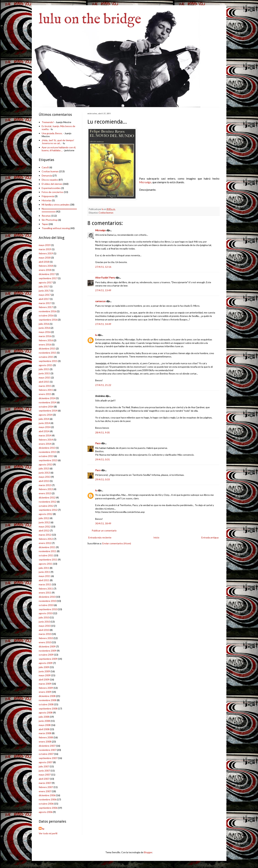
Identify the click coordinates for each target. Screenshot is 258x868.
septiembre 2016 (48, 320)
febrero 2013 (46, 489)
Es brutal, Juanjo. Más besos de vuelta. (58, 128)
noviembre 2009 (48, 651)
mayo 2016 (45, 332)
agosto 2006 (46, 812)
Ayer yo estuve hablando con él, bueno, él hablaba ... (59, 149)
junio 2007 (44, 771)
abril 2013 (44, 481)
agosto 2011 (46, 564)
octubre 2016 (46, 315)
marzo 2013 (45, 485)
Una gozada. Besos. (52, 133)
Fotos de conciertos (53, 192)
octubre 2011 (46, 555)
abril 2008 (44, 729)
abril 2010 (44, 630)
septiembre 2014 (48, 411)
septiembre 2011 (48, 560)
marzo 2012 (45, 535)
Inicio (156, 537)
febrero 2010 (46, 638)
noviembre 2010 (48, 601)
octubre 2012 (46, 506)
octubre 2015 (46, 357)
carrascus (100, 301)
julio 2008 (44, 717)
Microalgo (145, 182)
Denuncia (47, 175)
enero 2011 (45, 593)
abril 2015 (44, 382)
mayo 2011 (45, 576)
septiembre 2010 (48, 609)
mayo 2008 (45, 725)
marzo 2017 (45, 303)
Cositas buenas (106, 213)
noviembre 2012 (48, 502)
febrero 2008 (46, 737)
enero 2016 (45, 344)
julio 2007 (44, 766)
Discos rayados (50, 180)
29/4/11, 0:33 (103, 479)
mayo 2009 (45, 675)
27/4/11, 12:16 (103, 267)
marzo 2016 (45, 336)
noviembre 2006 (48, 799)
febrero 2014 (46, 440)
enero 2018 (45, 270)
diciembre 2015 (47, 348)
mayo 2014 (45, 427)
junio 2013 (44, 473)
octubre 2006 (46, 804)
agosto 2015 (46, 365)
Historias (47, 200)
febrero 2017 (46, 307)
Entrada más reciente (100, 537)
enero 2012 (45, 543)
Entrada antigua (210, 537)
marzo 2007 (45, 783)
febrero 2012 (46, 539)
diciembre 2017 (47, 274)
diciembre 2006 (47, 795)
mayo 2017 (45, 295)
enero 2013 (45, 493)
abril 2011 (44, 580)
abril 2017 (44, 299)
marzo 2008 (45, 733)
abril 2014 (44, 431)
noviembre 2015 (48, 353)
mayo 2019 (45, 245)
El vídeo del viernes (52, 184)
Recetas (46, 216)
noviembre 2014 (48, 402)
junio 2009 (44, 671)
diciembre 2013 (47, 448)
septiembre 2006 (48, 808)
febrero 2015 (46, 390)
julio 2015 (44, 369)
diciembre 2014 (47, 398)
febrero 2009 (46, 688)
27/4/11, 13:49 (103, 290)
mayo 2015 (45, 378)
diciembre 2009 (47, 646)
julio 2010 (44, 617)
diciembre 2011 (47, 547)
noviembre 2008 (48, 700)
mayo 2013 (45, 477)
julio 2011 (44, 568)
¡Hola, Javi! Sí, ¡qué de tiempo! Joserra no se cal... (58, 142)
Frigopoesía (48, 196)
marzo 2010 (45, 634)
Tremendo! (48, 122)
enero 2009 (45, 692)
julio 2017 (44, 286)
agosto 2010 (46, 613)
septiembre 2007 (48, 758)
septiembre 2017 (48, 278)
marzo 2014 (45, 435)
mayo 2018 (45, 258)
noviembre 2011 (48, 551)
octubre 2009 (46, 655)
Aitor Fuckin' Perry (105, 278)
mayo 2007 (45, 775)
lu (96, 335)
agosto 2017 (46, 282)
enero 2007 (45, 791)
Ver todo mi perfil (48, 833)
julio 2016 (44, 324)
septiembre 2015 (48, 361)
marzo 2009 (45, 684)
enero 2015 (45, 394)
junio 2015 (44, 373)
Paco (98, 443)
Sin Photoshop (50, 220)
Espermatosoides (51, 188)
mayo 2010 (45, 626)
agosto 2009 (46, 663)
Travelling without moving (56, 228)
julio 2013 (44, 468)
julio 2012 (44, 518)
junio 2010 (44, 622)
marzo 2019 (45, 249)
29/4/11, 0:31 (103, 459)
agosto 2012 (46, 514)
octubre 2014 (46, 407)
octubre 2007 (46, 754)
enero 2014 (45, 444)
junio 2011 (44, 572)
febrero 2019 (46, 253)
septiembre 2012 (48, 510)
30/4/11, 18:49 (103, 523)
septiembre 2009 (48, 659)
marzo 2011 (45, 584)
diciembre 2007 (47, 746)
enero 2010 (45, 642)
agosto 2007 (46, 762)
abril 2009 (44, 679)
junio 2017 (44, 291)
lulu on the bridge (90, 20)
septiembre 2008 (48, 708)
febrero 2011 (46, 589)
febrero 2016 (46, 340)
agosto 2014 (46, 415)
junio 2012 (44, 522)
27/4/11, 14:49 (103, 324)
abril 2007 (44, 779)
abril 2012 (44, 530)
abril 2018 (44, 262)
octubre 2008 (46, 704)
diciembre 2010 (47, 597)
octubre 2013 (46, 456)
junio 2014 (44, 423)
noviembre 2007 (48, 750)
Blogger (148, 852)
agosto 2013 (46, 464)
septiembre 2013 (48, 460)
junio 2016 (44, 328)
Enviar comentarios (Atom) (117, 543)
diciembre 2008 (47, 696)
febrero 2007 (46, 787)
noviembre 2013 (48, 452)
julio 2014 (44, 419)
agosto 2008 (46, 712)
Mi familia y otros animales (56, 205)
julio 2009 (44, 667)
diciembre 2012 (47, 497)
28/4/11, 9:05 (103, 432)
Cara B (45, 167)
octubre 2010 (46, 605)
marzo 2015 (45, 386)
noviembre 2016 (48, 311)
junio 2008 (44, 721)
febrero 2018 (46, 266)
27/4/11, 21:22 (103, 385)
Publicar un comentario (104, 530)
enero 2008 (45, 742)
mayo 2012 (45, 526)
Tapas (45, 224)
